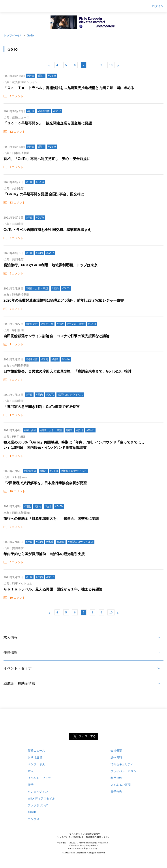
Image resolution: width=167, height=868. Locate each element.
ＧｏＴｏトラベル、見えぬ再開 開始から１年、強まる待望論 (53, 589)
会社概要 (116, 751)
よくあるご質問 (121, 785)
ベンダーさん (36, 764)
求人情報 (11, 637)
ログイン (158, 6)
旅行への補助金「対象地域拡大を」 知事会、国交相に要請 (51, 519)
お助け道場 (35, 757)
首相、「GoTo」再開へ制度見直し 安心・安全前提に (47, 159)
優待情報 (11, 653)
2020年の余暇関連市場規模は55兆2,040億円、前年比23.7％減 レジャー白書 (64, 300)
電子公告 (116, 792)
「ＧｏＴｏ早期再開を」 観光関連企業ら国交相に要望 (48, 123)
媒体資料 (116, 757)
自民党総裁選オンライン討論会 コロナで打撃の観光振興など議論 (56, 336)
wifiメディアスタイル (41, 799)
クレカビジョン (38, 792)
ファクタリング (38, 805)
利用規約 (116, 778)
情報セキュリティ (122, 764)
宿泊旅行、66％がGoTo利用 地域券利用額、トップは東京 (51, 265)
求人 (31, 771)
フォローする (87, 736)
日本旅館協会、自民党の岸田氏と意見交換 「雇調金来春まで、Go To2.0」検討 (67, 371)
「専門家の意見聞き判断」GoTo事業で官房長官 (42, 407)
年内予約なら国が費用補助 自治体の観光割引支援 (44, 554)
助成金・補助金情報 (19, 683)
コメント (16, 96)
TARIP (32, 812)
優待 (31, 785)
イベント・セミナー (19, 668)
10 (111, 65)
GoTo (30, 35)
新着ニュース (36, 751)
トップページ (12, 35)
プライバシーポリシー (125, 771)
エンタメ (34, 819)
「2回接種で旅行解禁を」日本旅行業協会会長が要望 (45, 483)
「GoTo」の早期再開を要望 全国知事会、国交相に (44, 194)
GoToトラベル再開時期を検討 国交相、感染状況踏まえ (47, 230)
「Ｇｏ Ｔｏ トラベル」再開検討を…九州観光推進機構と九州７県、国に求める (69, 88)
